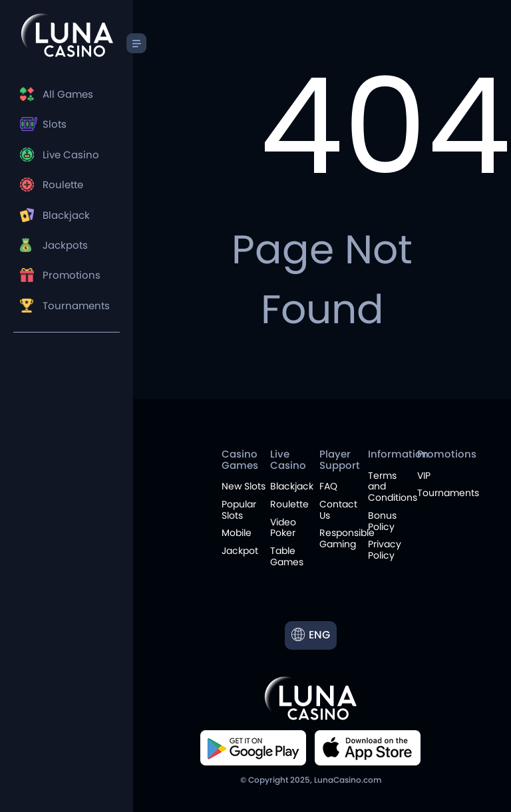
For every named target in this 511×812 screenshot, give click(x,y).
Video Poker (283, 528)
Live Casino (71, 155)
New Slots (244, 486)
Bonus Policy (382, 521)
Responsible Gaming (347, 538)
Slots (55, 124)
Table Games (287, 556)
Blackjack (66, 215)
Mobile (237, 533)
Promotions (72, 275)
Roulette (63, 185)
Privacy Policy (385, 550)
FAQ (328, 486)
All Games (68, 94)
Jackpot (240, 551)
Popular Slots (239, 510)
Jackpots (65, 245)
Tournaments (76, 306)
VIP (424, 475)
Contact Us (338, 510)
